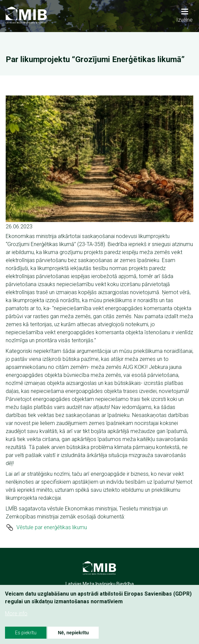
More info (16, 613)
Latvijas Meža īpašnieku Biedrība (100, 584)
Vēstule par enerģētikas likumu (52, 527)
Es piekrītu (26, 633)
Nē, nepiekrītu (73, 633)
